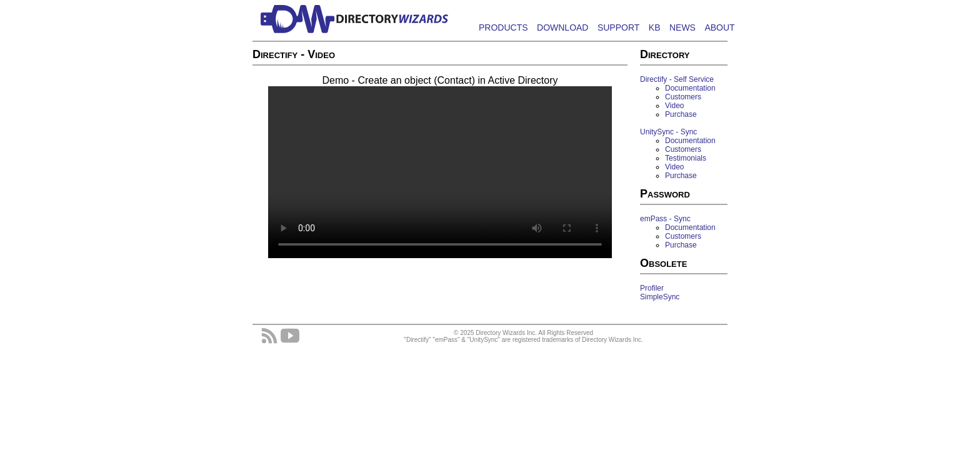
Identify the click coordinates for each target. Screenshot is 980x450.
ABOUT (719, 27)
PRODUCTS (503, 27)
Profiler (652, 288)
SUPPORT (618, 27)
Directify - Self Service (677, 79)
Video (674, 106)
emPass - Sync (665, 219)
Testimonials (686, 158)
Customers (683, 97)
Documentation (690, 88)
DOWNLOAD (562, 27)
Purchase (681, 114)
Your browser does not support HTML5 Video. (440, 172)
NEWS (682, 27)
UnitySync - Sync (668, 132)
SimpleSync (660, 297)
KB (655, 27)
